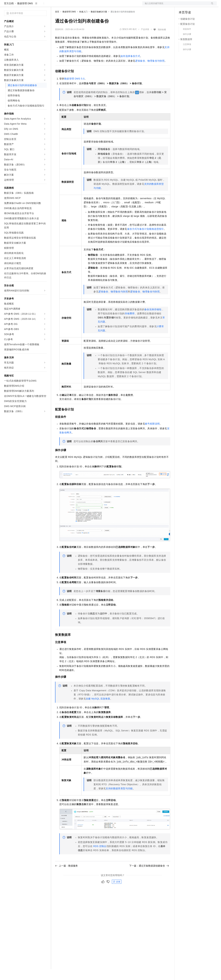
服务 (100, 5)
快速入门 (83, 23)
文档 (175, 5)
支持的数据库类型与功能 (119, 799)
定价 (73, 5)
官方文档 (9, 14)
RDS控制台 (100, 857)
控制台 (191, 5)
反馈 (117, 893)
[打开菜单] (5, 5)
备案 (182, 5)
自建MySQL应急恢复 (98, 709)
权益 (65, 5)
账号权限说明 (152, 435)
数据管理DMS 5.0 (74, 89)
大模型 (35, 5)
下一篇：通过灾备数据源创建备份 (149, 877)
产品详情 (145, 40)
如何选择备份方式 (130, 67)
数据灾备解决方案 (99, 23)
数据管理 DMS (25, 14)
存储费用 (130, 324)
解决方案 (55, 5)
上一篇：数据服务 (66, 877)
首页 (57, 23)
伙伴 (92, 5)
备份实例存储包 (153, 320)
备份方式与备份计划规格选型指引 (146, 240)
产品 (44, 5)
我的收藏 (162, 40)
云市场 (83, 5)
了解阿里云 (112, 5)
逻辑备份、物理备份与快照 (150, 72)
